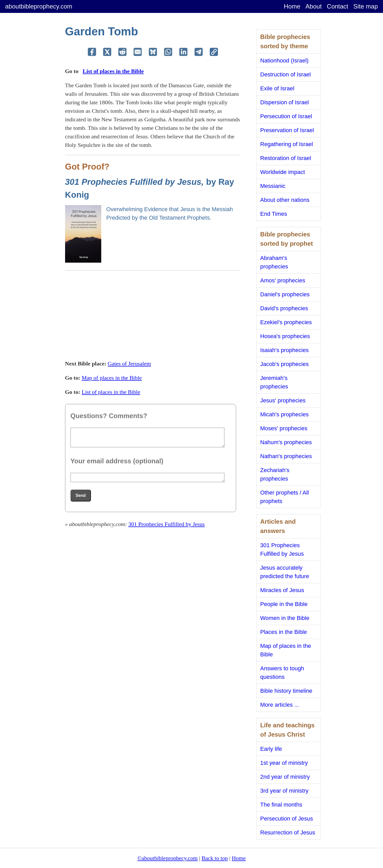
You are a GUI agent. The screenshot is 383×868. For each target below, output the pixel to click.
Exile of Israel (277, 88)
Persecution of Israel (286, 116)
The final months (281, 805)
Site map (366, 6)
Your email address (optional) (117, 461)
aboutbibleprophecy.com (39, 6)
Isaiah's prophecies (285, 350)
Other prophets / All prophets (285, 497)
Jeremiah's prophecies (274, 382)
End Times (274, 214)
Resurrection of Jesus (288, 833)
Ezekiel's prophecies (286, 322)
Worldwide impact (283, 172)
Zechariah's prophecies (275, 474)
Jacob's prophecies (285, 364)
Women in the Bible (285, 618)
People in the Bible (284, 604)
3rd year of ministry (284, 791)
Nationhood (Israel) (284, 61)
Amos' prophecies (283, 280)
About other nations (285, 200)
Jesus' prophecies (283, 400)
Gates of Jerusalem (129, 364)
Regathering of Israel (287, 144)
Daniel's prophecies (285, 294)
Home (292, 6)
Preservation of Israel (287, 130)
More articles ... (280, 705)
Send (81, 495)
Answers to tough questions (282, 673)
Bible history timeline (286, 691)
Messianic (273, 186)
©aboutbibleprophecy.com (167, 858)
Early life (271, 749)
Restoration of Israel (286, 158)
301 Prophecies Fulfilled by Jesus (167, 524)
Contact (338, 6)
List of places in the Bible (113, 71)
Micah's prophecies (285, 414)
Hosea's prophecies (285, 336)
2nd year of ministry (285, 777)
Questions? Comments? (109, 416)
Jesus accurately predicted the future (285, 572)
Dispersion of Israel (285, 102)
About (314, 6)
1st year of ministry (284, 763)
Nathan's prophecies (286, 456)
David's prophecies (284, 308)
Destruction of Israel (286, 74)
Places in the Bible (284, 632)
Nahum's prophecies (286, 442)
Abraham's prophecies (274, 262)
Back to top (215, 858)
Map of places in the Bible (112, 378)
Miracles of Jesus (282, 590)
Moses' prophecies (284, 428)
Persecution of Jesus (287, 819)
